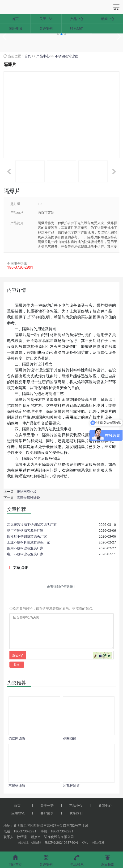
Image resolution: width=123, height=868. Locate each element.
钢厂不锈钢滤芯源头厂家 (25, 530)
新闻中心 (108, 19)
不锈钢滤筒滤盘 (67, 56)
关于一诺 (46, 19)
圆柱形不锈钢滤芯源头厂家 (27, 536)
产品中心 (77, 19)
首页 (15, 19)
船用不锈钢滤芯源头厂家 (25, 548)
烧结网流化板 (27, 492)
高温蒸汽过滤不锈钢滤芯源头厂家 (32, 525)
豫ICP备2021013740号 (61, 842)
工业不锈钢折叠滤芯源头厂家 (29, 542)
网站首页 (15, 859)
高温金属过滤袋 (28, 498)
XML (85, 842)
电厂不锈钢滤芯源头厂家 (25, 554)
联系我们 (77, 28)
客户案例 (46, 28)
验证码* (18, 655)
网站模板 (98, 842)
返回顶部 (108, 859)
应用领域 (15, 28)
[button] (58, 34)
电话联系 (77, 859)
